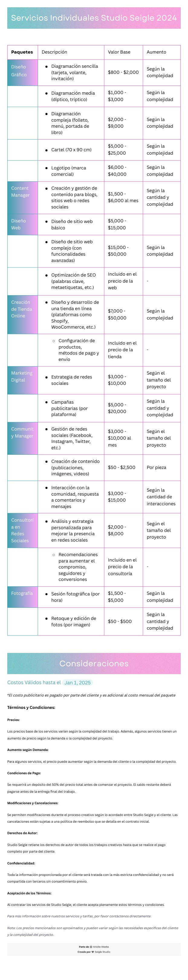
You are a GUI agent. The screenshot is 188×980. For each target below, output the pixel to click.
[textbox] (94, 490)
